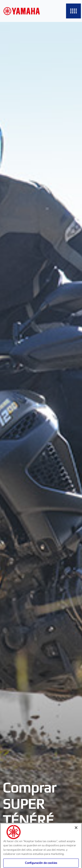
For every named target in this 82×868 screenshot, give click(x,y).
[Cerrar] (76, 831)
